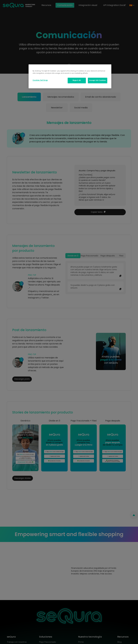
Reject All (77, 80)
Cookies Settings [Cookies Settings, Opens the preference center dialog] (40, 80)
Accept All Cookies (98, 80)
